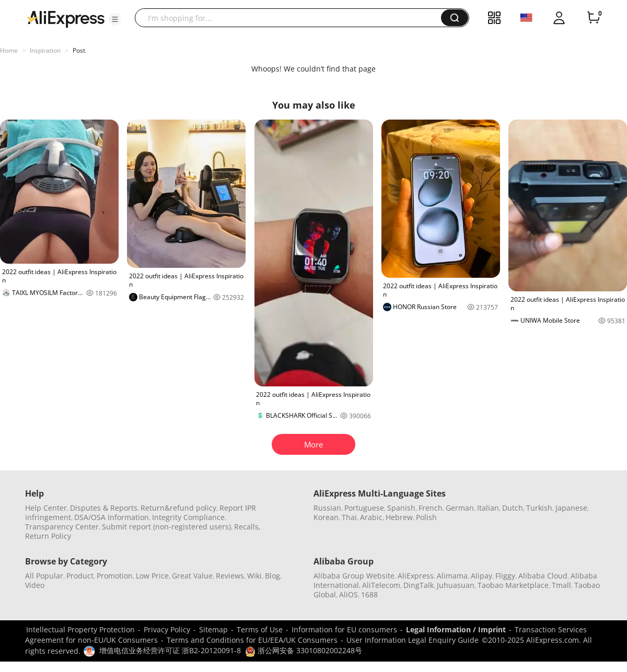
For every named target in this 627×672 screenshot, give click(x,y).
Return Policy (48, 536)
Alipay (481, 576)
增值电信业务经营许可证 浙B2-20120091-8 (170, 650)
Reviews (230, 576)
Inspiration (45, 50)
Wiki (254, 576)
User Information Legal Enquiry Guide (413, 640)
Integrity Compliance (188, 517)
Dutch (513, 508)
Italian (488, 508)
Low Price (152, 576)
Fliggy (505, 576)
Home (9, 50)
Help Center (46, 508)
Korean (326, 517)
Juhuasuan (456, 585)
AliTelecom (381, 585)
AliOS (349, 594)
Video (35, 585)
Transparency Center (62, 527)
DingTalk (419, 585)
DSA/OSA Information (112, 517)
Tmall (561, 585)
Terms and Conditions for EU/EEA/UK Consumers (252, 640)
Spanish (401, 508)
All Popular (44, 576)
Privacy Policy (167, 629)
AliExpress (416, 576)
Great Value (192, 576)
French (431, 508)
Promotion (115, 576)
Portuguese (364, 508)
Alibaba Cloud (543, 576)
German (460, 508)
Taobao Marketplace (513, 585)
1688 (369, 594)
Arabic (371, 517)
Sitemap (213, 629)
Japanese (571, 508)
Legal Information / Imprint (456, 629)
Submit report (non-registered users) (166, 527)
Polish (426, 517)
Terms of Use (260, 629)
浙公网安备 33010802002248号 (304, 650)
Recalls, (247, 527)
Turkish (539, 508)
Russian (327, 508)
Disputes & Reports (104, 508)
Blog (272, 576)
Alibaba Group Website (354, 576)
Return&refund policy (178, 508)
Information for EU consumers (344, 629)
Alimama (452, 576)
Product (80, 576)
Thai (349, 517)
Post (79, 50)
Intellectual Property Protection (80, 629)
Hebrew (399, 517)
